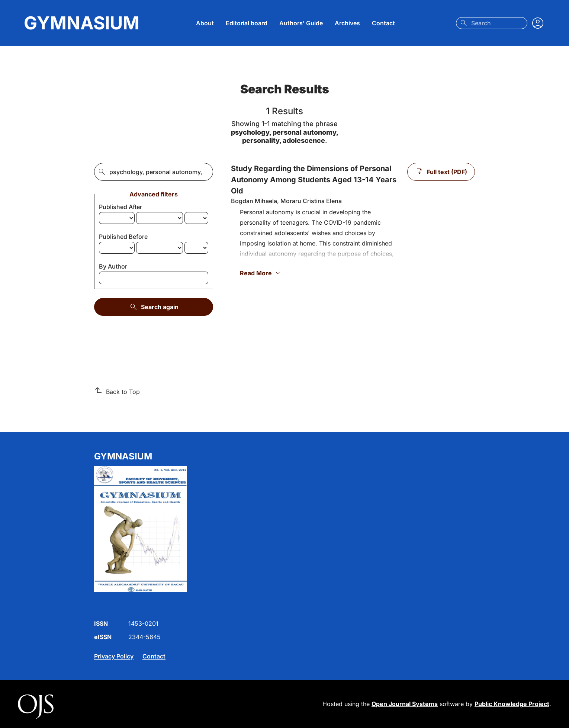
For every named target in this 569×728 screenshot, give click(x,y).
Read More (261, 273)
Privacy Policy (114, 656)
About (205, 23)
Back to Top (117, 391)
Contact (383, 23)
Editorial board (247, 23)
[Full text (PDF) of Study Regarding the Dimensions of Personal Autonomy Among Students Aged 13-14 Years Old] (441, 172)
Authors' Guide (301, 23)
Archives (347, 23)
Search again (154, 307)
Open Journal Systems (405, 704)
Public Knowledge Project (512, 704)
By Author (113, 266)
